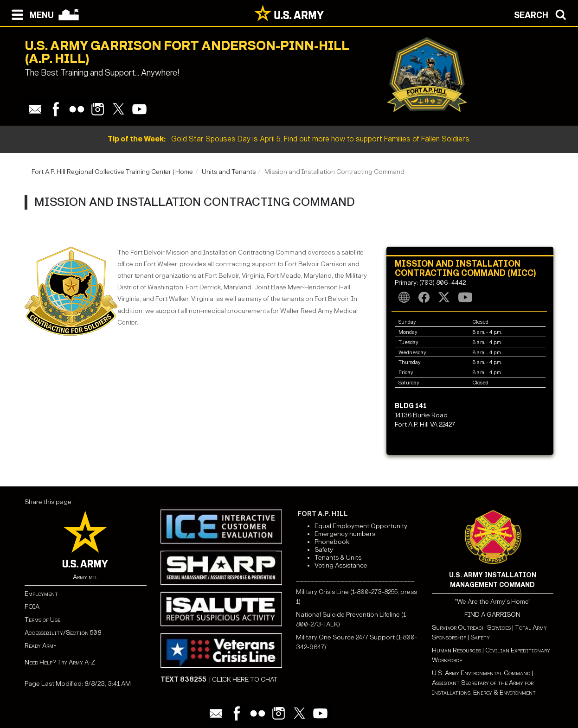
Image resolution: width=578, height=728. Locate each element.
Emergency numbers (345, 534)
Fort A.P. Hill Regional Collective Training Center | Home (112, 172)
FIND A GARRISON (492, 615)
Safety (324, 550)
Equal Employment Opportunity (361, 526)
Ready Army (41, 646)
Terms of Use (42, 620)
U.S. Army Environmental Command (481, 673)
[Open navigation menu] (30, 14)
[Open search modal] (543, 14)
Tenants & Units (338, 558)
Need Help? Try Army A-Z (60, 662)
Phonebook (332, 542)
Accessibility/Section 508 (63, 633)
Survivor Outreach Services (471, 628)
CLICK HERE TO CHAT (245, 680)
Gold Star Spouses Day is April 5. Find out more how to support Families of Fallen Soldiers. (289, 139)
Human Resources (456, 650)
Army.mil (85, 577)
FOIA (32, 607)
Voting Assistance (341, 565)
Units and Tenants (229, 172)
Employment (41, 594)
